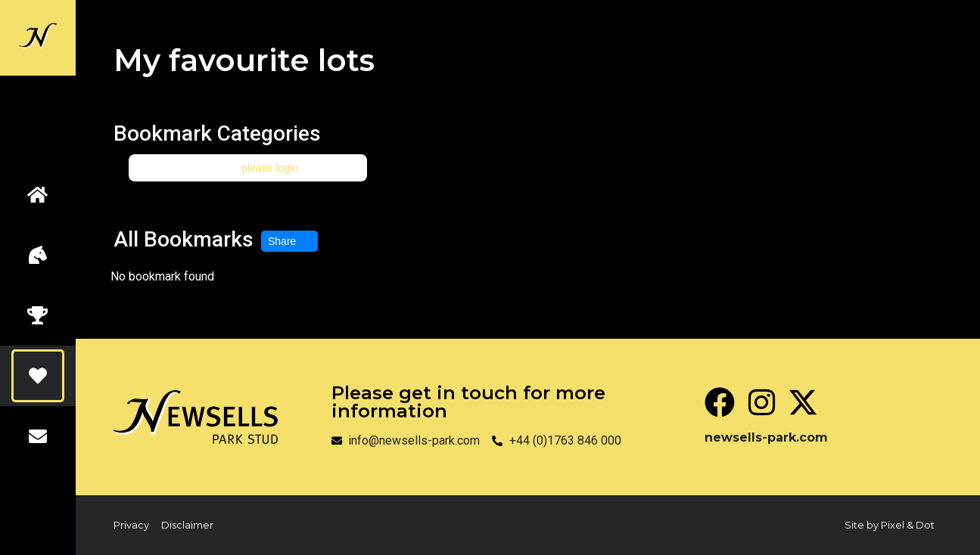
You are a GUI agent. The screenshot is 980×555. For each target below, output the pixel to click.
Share (289, 241)
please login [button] (270, 168)
